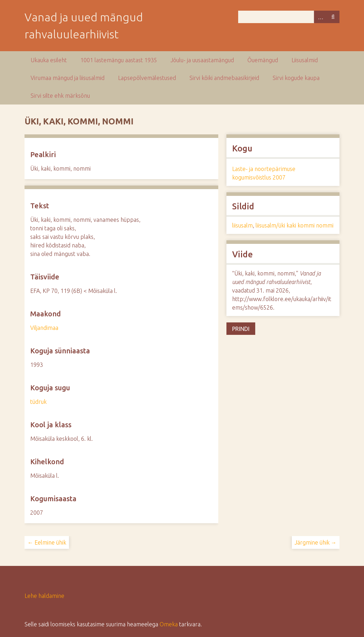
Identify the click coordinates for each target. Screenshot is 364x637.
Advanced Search (320, 17)
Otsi (333, 17)
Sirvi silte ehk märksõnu (60, 96)
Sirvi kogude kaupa (296, 78)
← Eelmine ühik (47, 542)
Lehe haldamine (44, 596)
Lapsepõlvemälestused (147, 78)
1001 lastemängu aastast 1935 (119, 60)
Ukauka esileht (49, 60)
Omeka (169, 624)
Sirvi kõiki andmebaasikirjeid (224, 78)
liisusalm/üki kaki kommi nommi (295, 225)
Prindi (241, 329)
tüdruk (38, 402)
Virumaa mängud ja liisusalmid (68, 78)
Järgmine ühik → (316, 542)
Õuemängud (263, 60)
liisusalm (242, 225)
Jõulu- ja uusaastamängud (202, 60)
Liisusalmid (305, 60)
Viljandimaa (44, 328)
